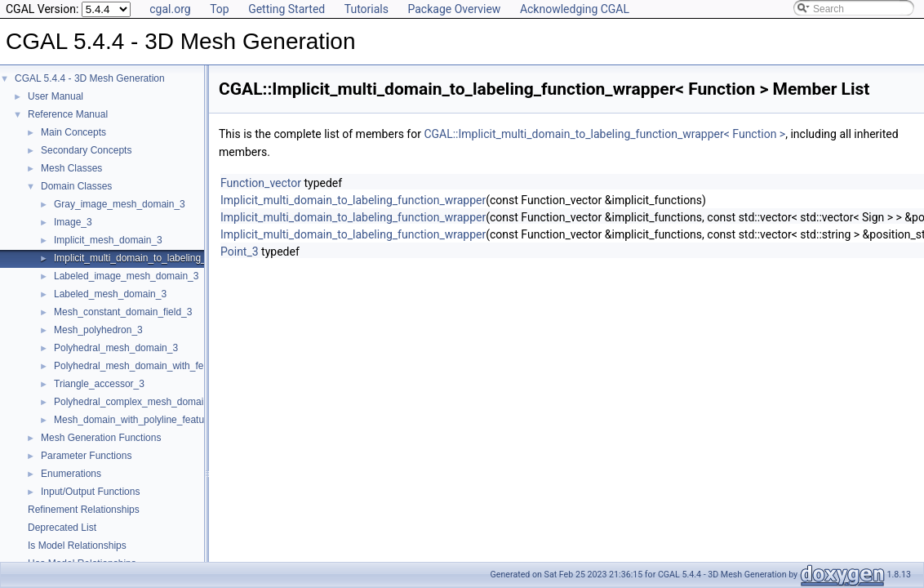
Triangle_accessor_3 (99, 384)
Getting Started (287, 9)
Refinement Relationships (84, 510)
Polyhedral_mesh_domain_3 (116, 348)
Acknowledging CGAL (575, 9)
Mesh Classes (71, 168)
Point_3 (240, 252)
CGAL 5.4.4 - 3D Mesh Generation (90, 78)
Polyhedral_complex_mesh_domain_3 (137, 402)
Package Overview (454, 9)
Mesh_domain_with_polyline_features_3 (141, 420)
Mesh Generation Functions (101, 438)
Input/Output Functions (90, 492)
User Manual (56, 96)
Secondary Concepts (86, 150)
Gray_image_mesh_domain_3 (120, 204)
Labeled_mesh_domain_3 (110, 294)
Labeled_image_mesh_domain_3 (126, 276)
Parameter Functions (86, 456)
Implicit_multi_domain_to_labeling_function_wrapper (168, 258)
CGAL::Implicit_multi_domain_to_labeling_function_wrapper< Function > (604, 134)
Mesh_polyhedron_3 (98, 330)
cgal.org (170, 9)
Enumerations (71, 474)
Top (220, 9)
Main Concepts (73, 132)
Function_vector (261, 183)
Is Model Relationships (77, 546)
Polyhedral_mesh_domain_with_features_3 (148, 366)
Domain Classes (76, 186)
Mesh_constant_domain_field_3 (123, 312)
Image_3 (73, 222)
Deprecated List (62, 528)
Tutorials (366, 9)
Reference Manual (68, 114)
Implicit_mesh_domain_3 (108, 240)
